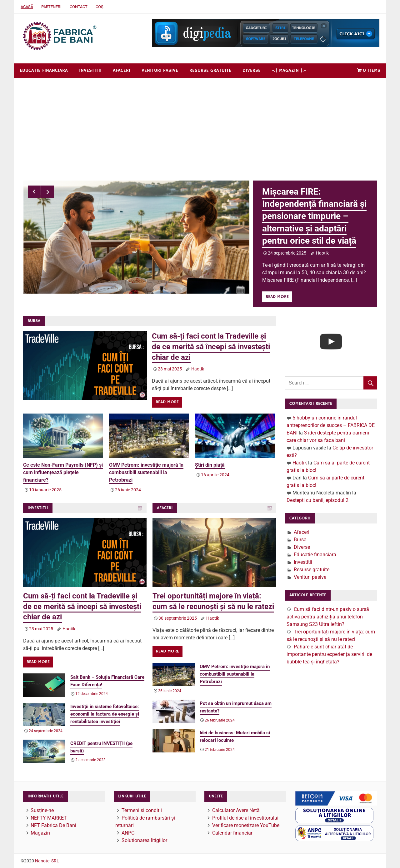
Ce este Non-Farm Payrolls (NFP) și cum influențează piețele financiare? (63, 472)
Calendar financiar (232, 833)
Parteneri (51, 7)
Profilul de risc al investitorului (245, 818)
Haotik (322, 253)
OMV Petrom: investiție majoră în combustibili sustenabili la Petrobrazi (146, 472)
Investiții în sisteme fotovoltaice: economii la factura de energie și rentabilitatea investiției (105, 714)
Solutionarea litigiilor (144, 840)
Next (47, 192)
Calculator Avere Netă (236, 810)
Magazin (40, 833)
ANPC (128, 833)
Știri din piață (210, 465)
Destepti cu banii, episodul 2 (317, 500)
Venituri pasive (160, 70)
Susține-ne (42, 810)
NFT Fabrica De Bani (53, 825)
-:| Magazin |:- (289, 70)
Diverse (252, 70)
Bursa (300, 540)
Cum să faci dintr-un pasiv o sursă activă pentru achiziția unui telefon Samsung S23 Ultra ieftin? (328, 616)
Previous (34, 192)
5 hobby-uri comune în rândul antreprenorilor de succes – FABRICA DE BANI (331, 425)
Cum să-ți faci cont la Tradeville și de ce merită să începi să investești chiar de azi (211, 347)
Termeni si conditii (142, 810)
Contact (79, 7)
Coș (100, 7)
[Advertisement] (200, 125)
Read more (277, 297)
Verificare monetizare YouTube (246, 825)
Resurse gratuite (210, 70)
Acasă (27, 7)
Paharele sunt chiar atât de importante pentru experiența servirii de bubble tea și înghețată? (329, 654)
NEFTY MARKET (49, 818)
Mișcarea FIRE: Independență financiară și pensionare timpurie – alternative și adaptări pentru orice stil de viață (314, 216)
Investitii (90, 70)
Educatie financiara (44, 70)
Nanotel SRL (47, 861)
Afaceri (122, 70)
